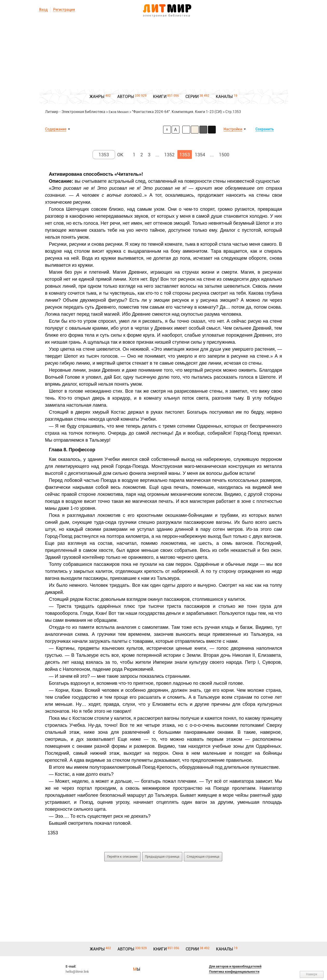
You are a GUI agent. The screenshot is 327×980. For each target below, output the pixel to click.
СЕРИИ (192, 97)
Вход (43, 10)
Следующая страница (203, 857)
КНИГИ (160, 97)
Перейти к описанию (122, 857)
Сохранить (265, 129)
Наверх (312, 974)
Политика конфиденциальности (234, 972)
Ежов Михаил (119, 112)
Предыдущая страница (162, 857)
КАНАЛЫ (224, 97)
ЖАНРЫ (97, 97)
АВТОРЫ (126, 97)
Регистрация (64, 10)
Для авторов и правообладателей (235, 966)
